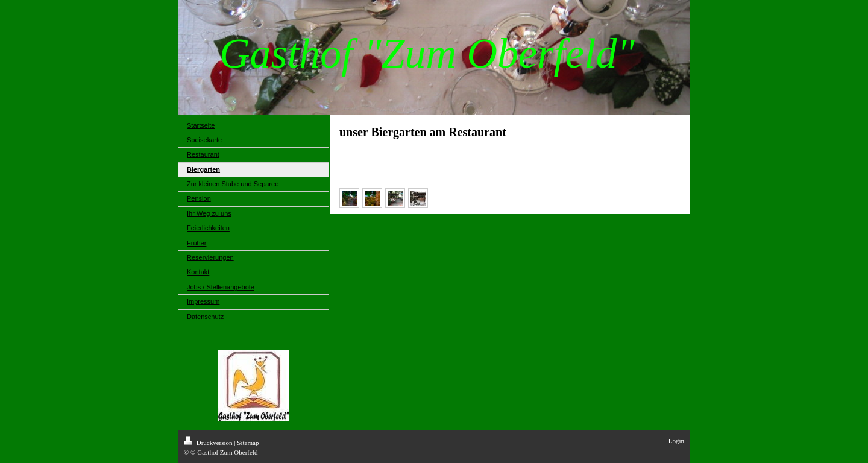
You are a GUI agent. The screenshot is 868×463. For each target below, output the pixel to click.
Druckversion (209, 443)
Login (676, 441)
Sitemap (248, 443)
